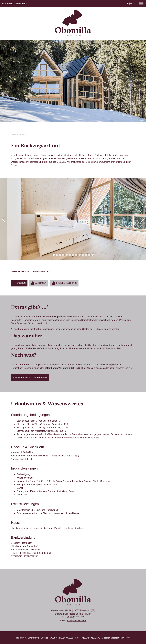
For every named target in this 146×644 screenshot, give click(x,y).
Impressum (21, 638)
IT (131, 3)
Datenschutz (33, 638)
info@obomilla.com (77, 621)
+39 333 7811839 (76, 617)
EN (135, 3)
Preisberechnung (63, 283)
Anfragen (21, 4)
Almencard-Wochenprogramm (30, 377)
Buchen (7, 4)
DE (127, 3)
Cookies (44, 638)
